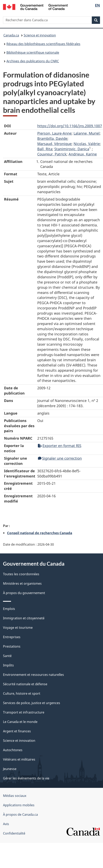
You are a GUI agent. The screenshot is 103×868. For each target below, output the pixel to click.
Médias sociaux (15, 796)
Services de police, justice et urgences (32, 703)
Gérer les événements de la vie (26, 778)
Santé (7, 656)
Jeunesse (10, 769)
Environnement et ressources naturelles (33, 675)
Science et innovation (40, 35)
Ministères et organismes (22, 583)
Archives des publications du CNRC (33, 61)
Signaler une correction (60, 458)
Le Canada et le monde (20, 722)
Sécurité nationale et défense (25, 684)
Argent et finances (17, 731)
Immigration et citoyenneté (24, 618)
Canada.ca (11, 35)
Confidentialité (14, 833)
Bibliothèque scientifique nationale (33, 52)
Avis (6, 824)
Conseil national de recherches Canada (40, 533)
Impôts (8, 665)
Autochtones (13, 750)
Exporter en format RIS (60, 446)
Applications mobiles (19, 805)
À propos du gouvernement (24, 593)
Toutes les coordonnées (21, 574)
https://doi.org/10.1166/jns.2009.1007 (70, 126)
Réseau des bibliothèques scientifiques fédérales (43, 44)
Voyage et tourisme (18, 628)
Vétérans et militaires (19, 759)
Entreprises (12, 637)
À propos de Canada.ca (20, 815)
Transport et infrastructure (24, 712)
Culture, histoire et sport (22, 693)
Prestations (12, 646)
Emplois (9, 609)
